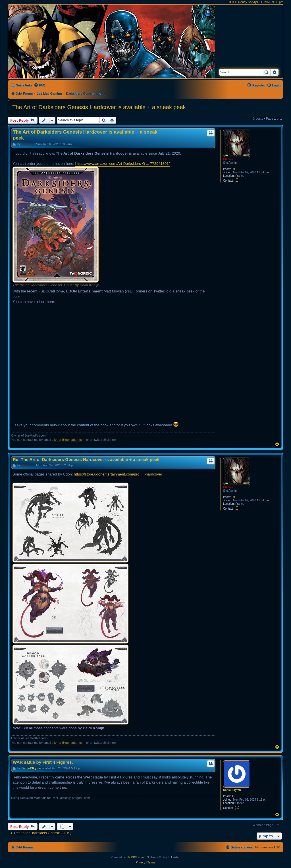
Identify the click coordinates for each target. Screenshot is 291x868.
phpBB (131, 857)
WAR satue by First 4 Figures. (43, 762)
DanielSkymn (232, 790)
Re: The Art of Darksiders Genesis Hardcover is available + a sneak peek (86, 459)
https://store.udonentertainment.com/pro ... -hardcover (118, 474)
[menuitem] (40, 85)
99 (233, 169)
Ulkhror (228, 159)
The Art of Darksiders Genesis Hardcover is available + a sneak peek (99, 107)
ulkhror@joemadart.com (68, 440)
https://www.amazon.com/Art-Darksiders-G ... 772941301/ (122, 164)
